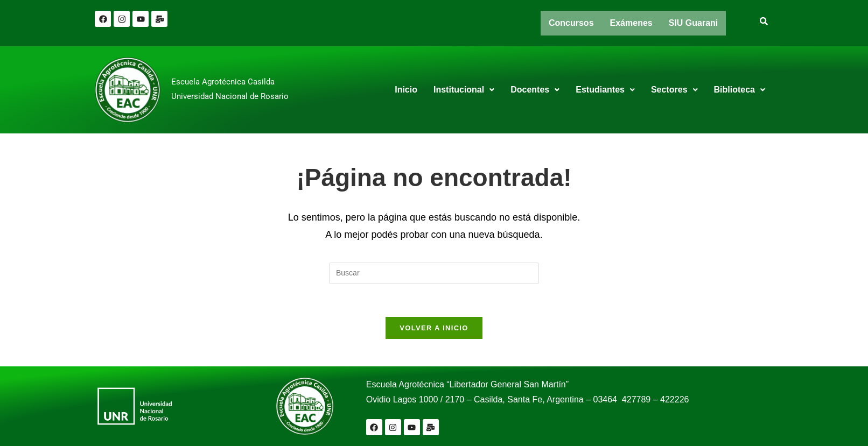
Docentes (535, 90)
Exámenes (631, 23)
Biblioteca (740, 90)
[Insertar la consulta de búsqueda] (434, 273)
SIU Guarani (694, 23)
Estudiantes (605, 90)
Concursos (571, 23)
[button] (464, 90)
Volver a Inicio (434, 328)
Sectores (674, 90)
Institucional (464, 90)
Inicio (406, 90)
